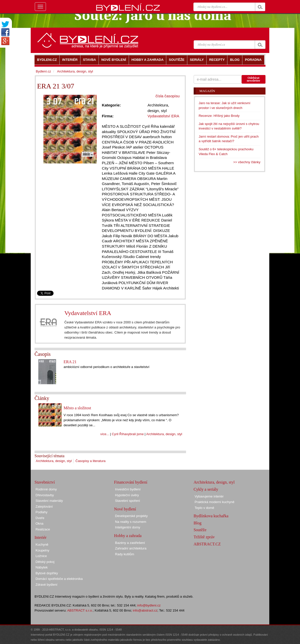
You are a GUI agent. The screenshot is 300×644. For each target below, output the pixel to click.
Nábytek (42, 567)
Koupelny (42, 550)
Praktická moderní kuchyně (215, 502)
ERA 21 (70, 362)
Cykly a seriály (206, 489)
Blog (198, 523)
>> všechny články (247, 162)
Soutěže (200, 530)
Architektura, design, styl (164, 434)
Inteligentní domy (128, 527)
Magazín (207, 91)
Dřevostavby (45, 495)
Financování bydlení (131, 482)
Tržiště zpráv (204, 537)
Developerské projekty (131, 516)
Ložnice (41, 556)
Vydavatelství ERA (88, 313)
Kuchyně (42, 545)
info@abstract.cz (145, 610)
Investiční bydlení (128, 489)
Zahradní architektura (131, 548)
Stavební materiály (49, 501)
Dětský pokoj (45, 562)
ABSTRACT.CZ (207, 544)
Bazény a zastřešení (130, 543)
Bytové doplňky (47, 573)
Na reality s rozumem (131, 522)
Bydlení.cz (43, 71)
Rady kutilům (124, 554)
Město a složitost (77, 408)
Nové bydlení (125, 509)
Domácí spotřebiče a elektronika (59, 579)
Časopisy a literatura (90, 461)
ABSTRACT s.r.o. (80, 610)
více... (105, 434)
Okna (39, 523)
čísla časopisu (168, 96)
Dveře (40, 518)
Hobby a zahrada (128, 536)
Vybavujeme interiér (209, 496)
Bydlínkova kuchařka (211, 516)
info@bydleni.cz (149, 605)
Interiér (40, 537)
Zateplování (44, 507)
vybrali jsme (135, 434)
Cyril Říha (119, 434)
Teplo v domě (204, 508)
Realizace (43, 529)
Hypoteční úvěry (127, 495)
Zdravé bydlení (46, 585)
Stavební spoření (127, 501)
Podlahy (41, 512)
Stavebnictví (45, 482)
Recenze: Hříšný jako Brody (219, 116)
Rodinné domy (46, 489)
